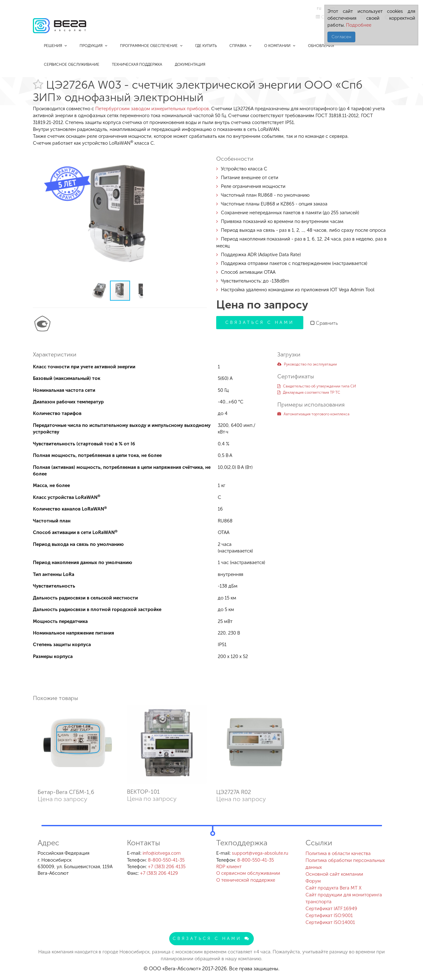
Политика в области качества (338, 853)
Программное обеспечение (151, 46)
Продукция (94, 46)
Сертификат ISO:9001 (329, 915)
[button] (201, 155)
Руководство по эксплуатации (307, 364)
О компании (280, 46)
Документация (190, 65)
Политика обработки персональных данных (345, 864)
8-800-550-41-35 (166, 860)
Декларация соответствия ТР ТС (309, 392)
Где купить (206, 46)
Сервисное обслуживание (72, 65)
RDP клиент (229, 867)
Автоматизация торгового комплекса (313, 414)
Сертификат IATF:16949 (331, 909)
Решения (55, 46)
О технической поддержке (246, 880)
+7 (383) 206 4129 (159, 873)
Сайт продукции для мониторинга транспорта (344, 898)
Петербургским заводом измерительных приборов (152, 109)
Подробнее (358, 25)
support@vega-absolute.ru (260, 853)
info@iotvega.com (162, 853)
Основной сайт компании (334, 874)
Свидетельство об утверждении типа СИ (317, 386)
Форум (313, 881)
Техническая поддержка (137, 65)
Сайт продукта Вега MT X (334, 888)
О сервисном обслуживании (248, 873)
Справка (240, 46)
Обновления (321, 46)
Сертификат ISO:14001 (330, 922)
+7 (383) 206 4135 (167, 867)
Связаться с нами (260, 322)
